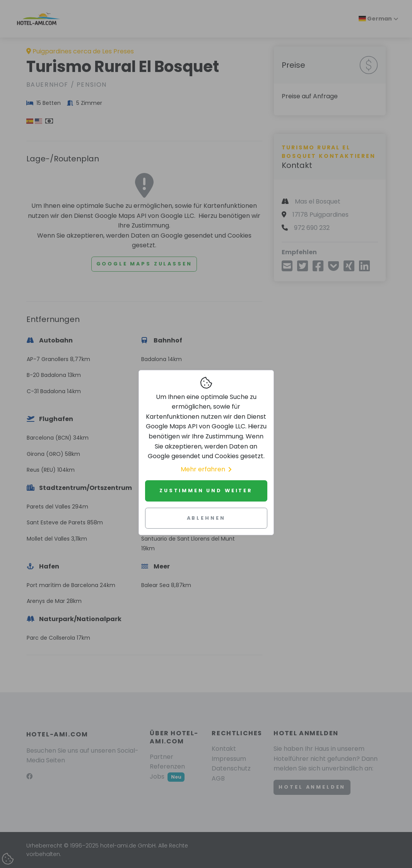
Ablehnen (206, 518)
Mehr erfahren (206, 469)
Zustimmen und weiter (206, 490)
